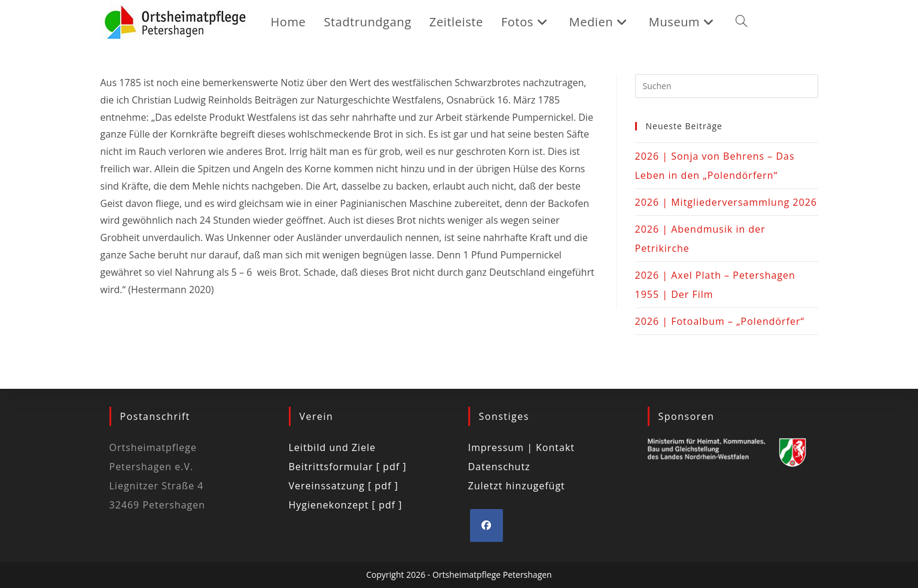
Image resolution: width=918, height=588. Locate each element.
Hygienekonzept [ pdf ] (346, 505)
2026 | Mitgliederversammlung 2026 (726, 202)
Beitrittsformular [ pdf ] (348, 467)
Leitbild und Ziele (333, 447)
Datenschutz (499, 467)
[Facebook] (487, 525)
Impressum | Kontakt (522, 447)
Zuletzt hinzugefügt (517, 486)
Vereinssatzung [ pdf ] (344, 486)
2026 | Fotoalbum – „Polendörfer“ (720, 321)
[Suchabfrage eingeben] (727, 86)
